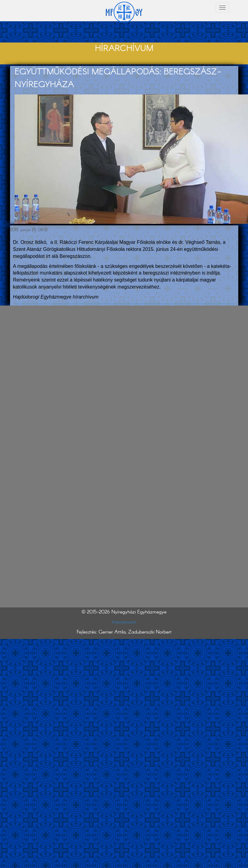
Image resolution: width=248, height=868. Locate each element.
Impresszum (124, 622)
